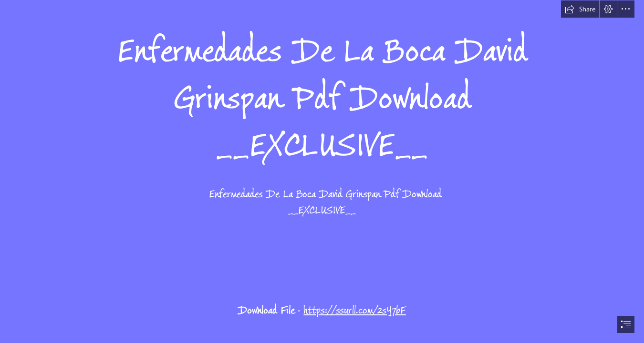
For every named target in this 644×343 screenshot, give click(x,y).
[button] (580, 9)
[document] (322, 171)
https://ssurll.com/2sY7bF (354, 310)
